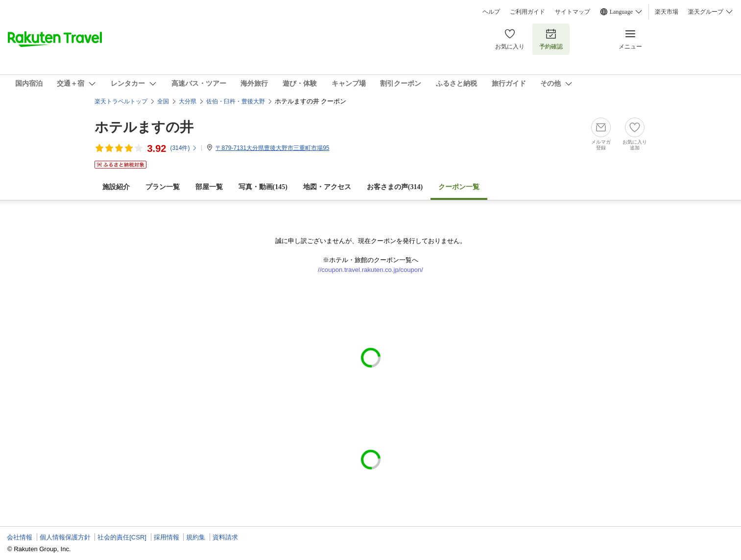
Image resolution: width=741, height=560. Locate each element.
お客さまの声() (395, 187)
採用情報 (167, 537)
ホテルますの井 (144, 127)
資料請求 (225, 537)
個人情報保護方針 (65, 537)
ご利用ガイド (527, 12)
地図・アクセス (327, 187)
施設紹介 (116, 187)
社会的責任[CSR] (122, 537)
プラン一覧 (163, 187)
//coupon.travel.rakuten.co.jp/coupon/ (370, 270)
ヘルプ (491, 12)
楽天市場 (667, 12)
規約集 (196, 537)
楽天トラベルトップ (121, 101)
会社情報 (20, 537)
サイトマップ (573, 12)
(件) (184, 148)
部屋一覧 (209, 187)
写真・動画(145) (263, 187)
